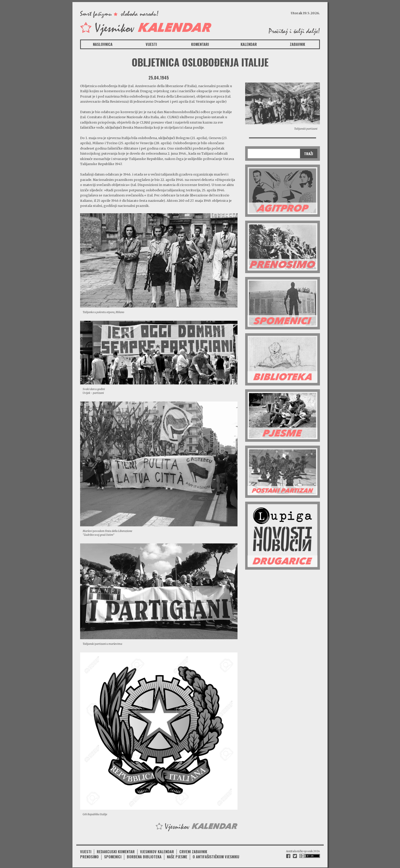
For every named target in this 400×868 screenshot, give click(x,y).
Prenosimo (89, 855)
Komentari (200, 44)
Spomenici (113, 855)
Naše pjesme (177, 855)
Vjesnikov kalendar (157, 850)
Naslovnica (103, 44)
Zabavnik (297, 44)
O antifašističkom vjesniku (216, 855)
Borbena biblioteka (144, 855)
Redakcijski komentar (116, 850)
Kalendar (249, 44)
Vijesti (151, 44)
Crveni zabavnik (193, 850)
